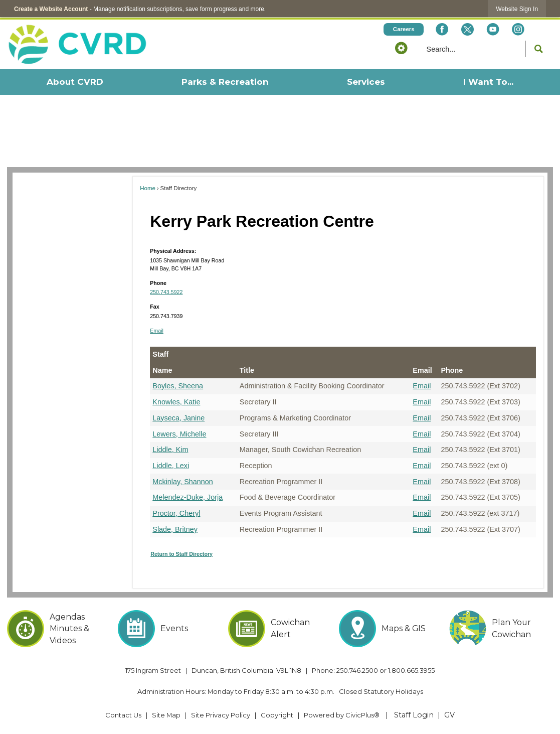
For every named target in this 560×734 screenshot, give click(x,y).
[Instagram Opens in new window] (518, 29)
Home (148, 188)
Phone (158, 283)
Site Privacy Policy (221, 715)
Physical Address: (173, 251)
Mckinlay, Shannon (183, 482)
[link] (517, 9)
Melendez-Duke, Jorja (188, 497)
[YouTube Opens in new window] (493, 29)
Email (157, 331)
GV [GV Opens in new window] (449, 715)
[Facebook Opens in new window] (442, 29)
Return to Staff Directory (181, 554)
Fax (154, 307)
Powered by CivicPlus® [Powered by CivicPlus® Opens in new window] (342, 715)
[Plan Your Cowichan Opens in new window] (501, 629)
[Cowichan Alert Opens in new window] (280, 629)
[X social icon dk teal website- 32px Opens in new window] (467, 29)
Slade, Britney (175, 529)
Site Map (166, 715)
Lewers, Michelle (179, 434)
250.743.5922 (166, 292)
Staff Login (414, 715)
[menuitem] (74, 82)
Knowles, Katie (176, 402)
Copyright (277, 715)
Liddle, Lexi (171, 466)
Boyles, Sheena (178, 386)
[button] (401, 48)
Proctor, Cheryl (176, 513)
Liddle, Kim (170, 450)
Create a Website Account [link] (51, 9)
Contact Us (123, 715)
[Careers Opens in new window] (404, 29)
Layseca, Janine (178, 418)
